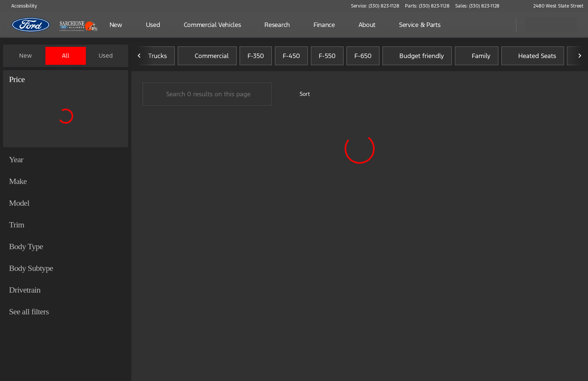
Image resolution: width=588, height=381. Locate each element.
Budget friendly (417, 56)
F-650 (363, 56)
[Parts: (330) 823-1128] (427, 6)
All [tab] (66, 56)
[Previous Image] (139, 56)
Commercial (207, 56)
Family (477, 56)
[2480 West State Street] (555, 6)
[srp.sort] (301, 94)
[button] (516, 6)
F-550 (327, 56)
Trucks (153, 56)
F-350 (256, 56)
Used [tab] (106, 56)
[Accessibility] (21, 6)
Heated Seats (533, 56)
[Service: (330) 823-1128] (375, 6)
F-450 (291, 56)
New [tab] (25, 56)
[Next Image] (580, 56)
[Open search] (501, 25)
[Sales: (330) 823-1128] (477, 6)
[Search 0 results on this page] (207, 94)
